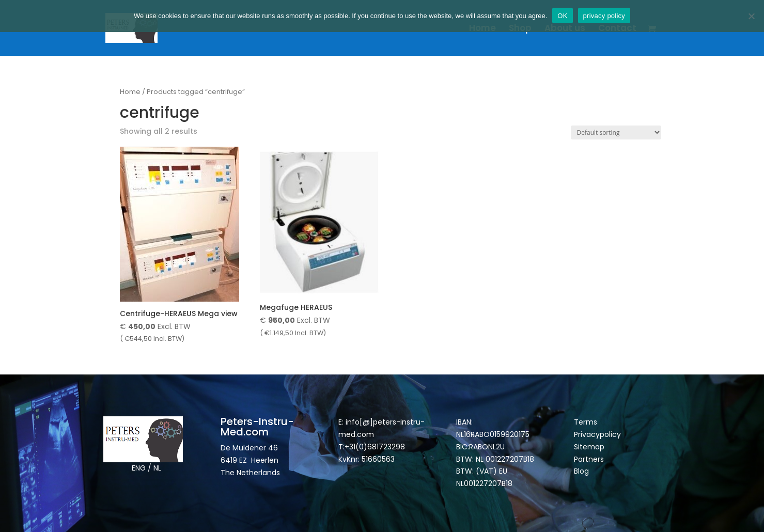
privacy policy (604, 16)
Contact (617, 29)
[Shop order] (616, 132)
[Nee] (751, 16)
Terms (586, 422)
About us (565, 29)
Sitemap (590, 447)
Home (482, 29)
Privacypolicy (597, 434)
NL (157, 468)
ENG (139, 468)
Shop (520, 29)
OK (562, 16)
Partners (589, 459)
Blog (581, 471)
